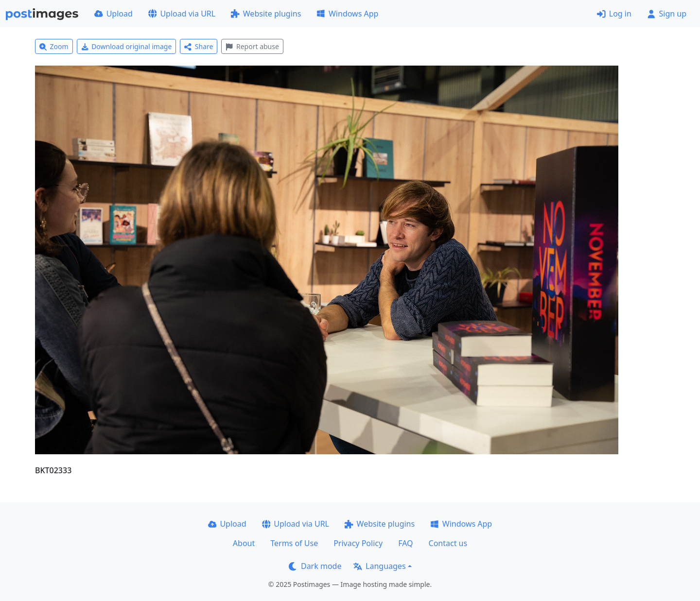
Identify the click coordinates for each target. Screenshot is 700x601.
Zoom (54, 46)
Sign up (667, 14)
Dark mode (315, 566)
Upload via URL (182, 14)
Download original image (127, 46)
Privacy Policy (358, 543)
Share (199, 46)
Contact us (448, 543)
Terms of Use (294, 543)
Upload (114, 14)
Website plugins (266, 14)
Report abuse (252, 46)
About (244, 543)
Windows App (347, 14)
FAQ (405, 543)
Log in (614, 14)
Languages (379, 566)
